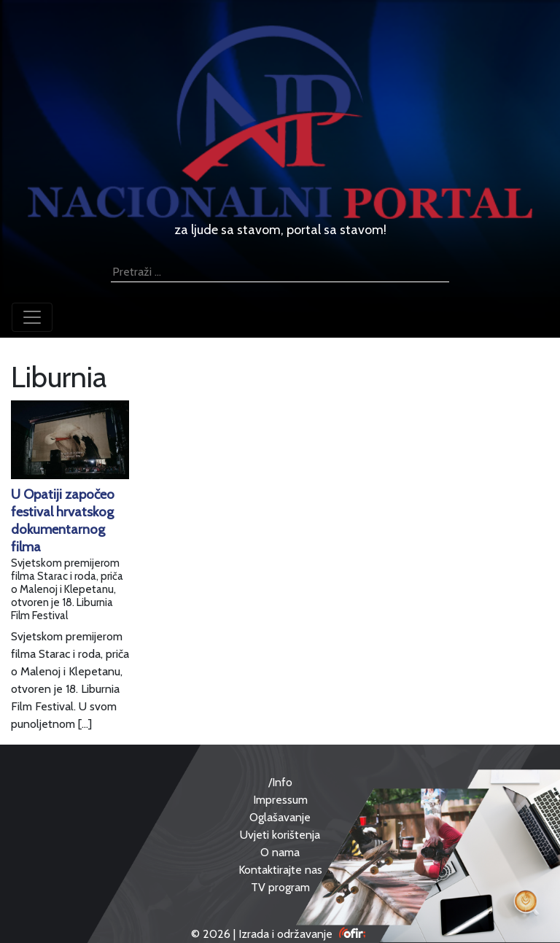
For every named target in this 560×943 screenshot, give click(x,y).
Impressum (280, 800)
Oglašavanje (280, 817)
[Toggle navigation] (32, 317)
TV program (280, 887)
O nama (280, 852)
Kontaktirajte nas (280, 870)
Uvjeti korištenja (280, 835)
